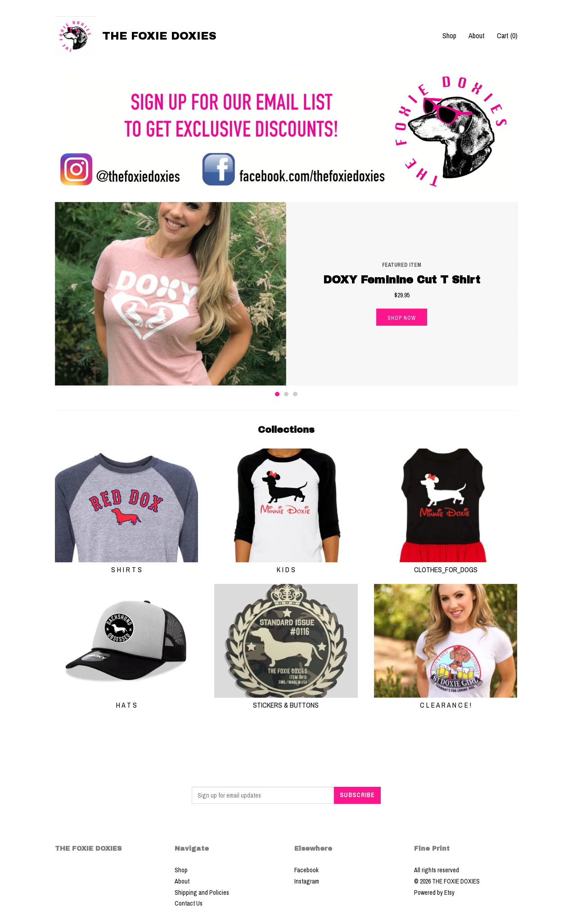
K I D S (286, 565)
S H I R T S (127, 565)
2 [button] (286, 394)
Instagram (307, 881)
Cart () (507, 36)
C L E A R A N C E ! (446, 700)
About (477, 36)
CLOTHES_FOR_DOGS (446, 565)
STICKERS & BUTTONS (286, 700)
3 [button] (295, 394)
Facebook (306, 870)
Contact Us (189, 903)
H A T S (127, 700)
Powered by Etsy (434, 893)
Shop (449, 36)
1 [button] (277, 394)
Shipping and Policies (202, 893)
